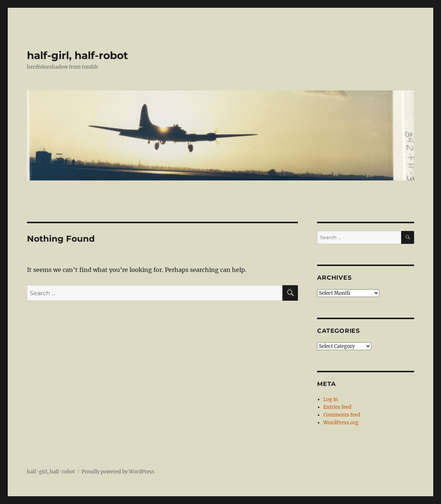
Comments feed (342, 415)
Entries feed (337, 407)
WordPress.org (341, 423)
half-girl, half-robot (77, 55)
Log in (331, 399)
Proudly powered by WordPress (118, 472)
